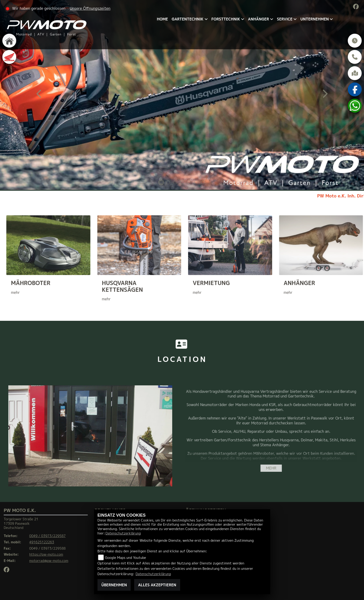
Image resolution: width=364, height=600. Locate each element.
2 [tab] (168, 183)
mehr (271, 468)
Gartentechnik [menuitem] (188, 19)
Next (325, 95)
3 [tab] (175, 183)
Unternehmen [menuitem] (315, 19)
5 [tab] (189, 183)
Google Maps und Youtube (125, 558)
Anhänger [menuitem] (258, 19)
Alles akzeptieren (157, 585)
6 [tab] (196, 183)
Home (162, 19)
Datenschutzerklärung (123, 533)
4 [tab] (182, 183)
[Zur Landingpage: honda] (9, 57)
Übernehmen (114, 585)
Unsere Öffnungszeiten (90, 8)
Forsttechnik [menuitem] (226, 19)
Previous (39, 95)
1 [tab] (161, 183)
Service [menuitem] (285, 19)
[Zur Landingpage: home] (9, 41)
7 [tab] (203, 183)
